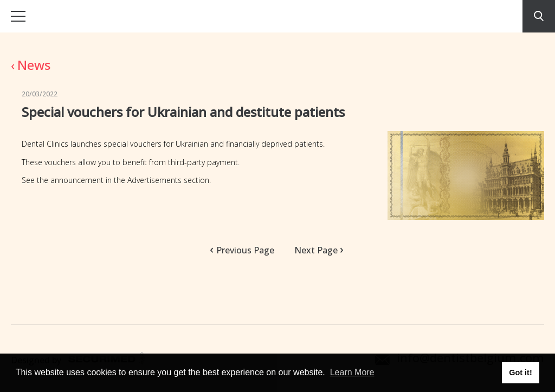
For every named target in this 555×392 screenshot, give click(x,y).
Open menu (18, 16)
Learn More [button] (352, 372)
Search (539, 16)
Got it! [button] (520, 373)
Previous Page (245, 250)
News (31, 65)
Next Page (316, 250)
